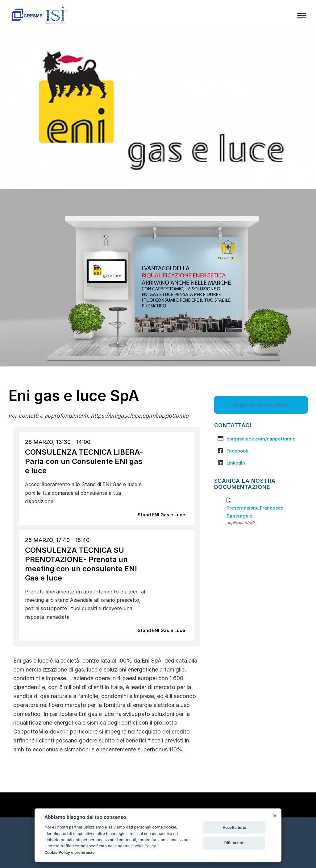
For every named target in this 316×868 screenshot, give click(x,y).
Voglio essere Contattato (261, 405)
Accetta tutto (234, 827)
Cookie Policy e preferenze (69, 852)
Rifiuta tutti (235, 843)
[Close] (275, 815)
